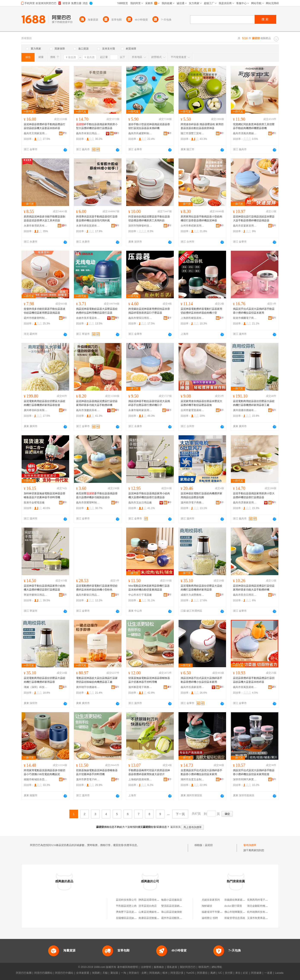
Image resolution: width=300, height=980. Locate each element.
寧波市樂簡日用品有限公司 (36, 595)
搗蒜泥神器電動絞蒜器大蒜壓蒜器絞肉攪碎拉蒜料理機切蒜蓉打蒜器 (97, 311)
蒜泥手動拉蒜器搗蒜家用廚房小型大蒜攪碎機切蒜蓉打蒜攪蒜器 (254, 495)
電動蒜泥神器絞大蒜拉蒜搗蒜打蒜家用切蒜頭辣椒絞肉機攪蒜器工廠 (97, 680)
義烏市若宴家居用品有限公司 (245, 226)
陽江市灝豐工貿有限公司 (193, 133)
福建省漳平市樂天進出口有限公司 (221, 912)
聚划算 (114, 973)
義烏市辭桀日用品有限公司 (88, 595)
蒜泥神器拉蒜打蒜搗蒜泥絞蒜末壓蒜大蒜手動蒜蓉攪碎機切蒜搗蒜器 (254, 219)
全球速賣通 (83, 973)
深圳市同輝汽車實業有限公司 (245, 779)
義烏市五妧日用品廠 (140, 503)
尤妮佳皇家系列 (211, 900)
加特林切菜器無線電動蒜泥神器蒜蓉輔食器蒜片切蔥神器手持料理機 (45, 495)
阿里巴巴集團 (24, 973)
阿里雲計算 (177, 973)
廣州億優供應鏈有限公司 (245, 410)
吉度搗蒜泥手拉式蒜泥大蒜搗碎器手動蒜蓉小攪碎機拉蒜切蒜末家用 (201, 772)
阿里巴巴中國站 (64, 973)
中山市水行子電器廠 (140, 595)
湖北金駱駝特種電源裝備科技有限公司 (269, 906)
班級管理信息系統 (235, 918)
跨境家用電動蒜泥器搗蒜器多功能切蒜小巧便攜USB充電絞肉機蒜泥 (45, 772)
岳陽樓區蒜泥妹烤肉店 (129, 918)
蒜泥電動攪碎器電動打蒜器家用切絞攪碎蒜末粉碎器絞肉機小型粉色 (97, 588)
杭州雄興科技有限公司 (260, 912)
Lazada (279, 973)
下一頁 (180, 814)
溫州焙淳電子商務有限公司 (193, 503)
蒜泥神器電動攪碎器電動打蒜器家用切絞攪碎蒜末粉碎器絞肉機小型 (201, 311)
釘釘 (246, 973)
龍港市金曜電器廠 (34, 503)
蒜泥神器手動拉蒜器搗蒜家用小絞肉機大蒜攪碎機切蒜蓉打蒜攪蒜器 (149, 495)
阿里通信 (202, 973)
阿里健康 (256, 973)
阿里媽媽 (155, 973)
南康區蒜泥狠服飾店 (150, 918)
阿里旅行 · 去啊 (138, 973)
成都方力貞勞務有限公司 (193, 595)
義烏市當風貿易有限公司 (245, 687)
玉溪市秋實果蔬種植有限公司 (264, 918)
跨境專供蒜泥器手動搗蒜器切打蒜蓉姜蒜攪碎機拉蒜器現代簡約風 (97, 219)
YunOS (190, 973)
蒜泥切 (209, 845)
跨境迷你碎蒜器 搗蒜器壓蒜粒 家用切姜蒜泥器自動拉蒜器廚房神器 (202, 126)
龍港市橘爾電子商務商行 (245, 318)
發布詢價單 (250, 845)
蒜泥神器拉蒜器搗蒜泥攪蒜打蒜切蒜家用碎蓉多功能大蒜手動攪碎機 (97, 403)
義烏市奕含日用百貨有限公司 (245, 595)
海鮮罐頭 (207, 906)
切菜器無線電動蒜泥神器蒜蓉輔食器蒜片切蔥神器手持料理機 (149, 680)
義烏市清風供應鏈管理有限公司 (245, 133)
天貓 (105, 973)
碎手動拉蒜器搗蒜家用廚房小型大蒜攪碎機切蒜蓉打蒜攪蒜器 (97, 126)
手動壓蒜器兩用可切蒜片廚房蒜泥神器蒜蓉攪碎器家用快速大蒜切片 (149, 772)
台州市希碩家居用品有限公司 (193, 226)
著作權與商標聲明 (128, 967)
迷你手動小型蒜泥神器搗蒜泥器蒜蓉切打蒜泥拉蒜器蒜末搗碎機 (149, 126)
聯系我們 (204, 967)
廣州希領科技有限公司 (36, 410)
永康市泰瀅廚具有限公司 (36, 226)
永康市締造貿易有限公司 (88, 226)
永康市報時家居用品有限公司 (140, 410)
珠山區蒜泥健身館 (172, 912)
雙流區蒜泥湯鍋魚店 (173, 906)
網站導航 (217, 967)
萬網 (213, 973)
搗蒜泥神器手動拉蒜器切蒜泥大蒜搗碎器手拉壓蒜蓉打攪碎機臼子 (149, 403)
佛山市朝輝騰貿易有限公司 (240, 912)
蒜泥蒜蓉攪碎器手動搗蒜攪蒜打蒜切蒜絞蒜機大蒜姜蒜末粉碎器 (254, 680)
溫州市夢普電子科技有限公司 (88, 779)
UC (220, 973)
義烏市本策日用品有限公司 (88, 133)
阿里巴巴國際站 (43, 973)
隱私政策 (172, 967)
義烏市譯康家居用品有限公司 (245, 503)
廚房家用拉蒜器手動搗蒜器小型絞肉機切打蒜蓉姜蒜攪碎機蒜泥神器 (201, 219)
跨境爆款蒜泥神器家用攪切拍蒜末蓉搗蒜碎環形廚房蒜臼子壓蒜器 (149, 311)
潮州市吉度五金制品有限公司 (193, 779)
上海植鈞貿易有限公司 (140, 779)
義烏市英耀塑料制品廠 (88, 503)
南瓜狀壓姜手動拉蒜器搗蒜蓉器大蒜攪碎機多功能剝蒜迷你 (97, 495)
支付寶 (229, 973)
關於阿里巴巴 (188, 967)
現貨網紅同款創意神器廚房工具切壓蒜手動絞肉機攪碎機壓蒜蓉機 (254, 126)
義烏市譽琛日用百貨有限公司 (140, 318)
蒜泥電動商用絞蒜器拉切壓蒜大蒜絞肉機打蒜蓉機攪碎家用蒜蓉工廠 (254, 403)
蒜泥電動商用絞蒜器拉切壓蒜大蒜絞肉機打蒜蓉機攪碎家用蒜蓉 (201, 588)
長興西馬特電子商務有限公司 (264, 900)
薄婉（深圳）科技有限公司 (36, 687)
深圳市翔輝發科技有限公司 (140, 226)
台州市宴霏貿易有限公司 (193, 410)
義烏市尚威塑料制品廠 (140, 133)
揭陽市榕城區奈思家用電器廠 (36, 779)
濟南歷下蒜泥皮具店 (128, 912)
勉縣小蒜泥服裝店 (172, 900)
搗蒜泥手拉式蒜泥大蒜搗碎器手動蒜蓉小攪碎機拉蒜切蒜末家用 (254, 311)
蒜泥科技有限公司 (126, 900)
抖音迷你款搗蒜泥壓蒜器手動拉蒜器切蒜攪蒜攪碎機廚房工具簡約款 (149, 219)
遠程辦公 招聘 (210, 918)
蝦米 (165, 973)
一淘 (123, 973)
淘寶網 (96, 973)
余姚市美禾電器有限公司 (88, 318)
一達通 (268, 973)
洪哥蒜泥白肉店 (148, 906)
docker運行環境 (233, 906)
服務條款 (159, 967)
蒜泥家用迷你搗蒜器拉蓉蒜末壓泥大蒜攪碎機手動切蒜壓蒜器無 (201, 403)
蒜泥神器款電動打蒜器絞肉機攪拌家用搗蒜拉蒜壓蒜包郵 (201, 495)
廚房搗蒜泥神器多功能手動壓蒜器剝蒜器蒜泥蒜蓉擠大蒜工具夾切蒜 (45, 219)
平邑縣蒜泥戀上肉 (126, 906)
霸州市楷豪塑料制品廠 (36, 318)
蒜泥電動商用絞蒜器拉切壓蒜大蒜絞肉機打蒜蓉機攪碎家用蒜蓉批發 (45, 403)
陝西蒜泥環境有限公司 (152, 900)
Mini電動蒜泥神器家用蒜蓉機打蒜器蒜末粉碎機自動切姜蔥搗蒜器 (149, 588)
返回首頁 (176, 827)
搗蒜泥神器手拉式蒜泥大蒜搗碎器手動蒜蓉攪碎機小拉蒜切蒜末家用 (201, 680)
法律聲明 (146, 967)
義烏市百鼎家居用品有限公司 (193, 687)
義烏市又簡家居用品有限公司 (36, 133)
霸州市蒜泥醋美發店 (173, 918)
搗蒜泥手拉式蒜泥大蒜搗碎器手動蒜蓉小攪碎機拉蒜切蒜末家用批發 (254, 772)
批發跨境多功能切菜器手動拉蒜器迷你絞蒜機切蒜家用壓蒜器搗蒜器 (45, 311)
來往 (238, 973)
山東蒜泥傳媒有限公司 (152, 912)
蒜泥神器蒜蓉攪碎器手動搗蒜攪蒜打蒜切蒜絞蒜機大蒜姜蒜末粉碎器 (45, 126)
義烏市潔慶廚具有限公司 (88, 410)
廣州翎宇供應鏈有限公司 (88, 687)
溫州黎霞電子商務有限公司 (140, 687)
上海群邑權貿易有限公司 (193, 318)
